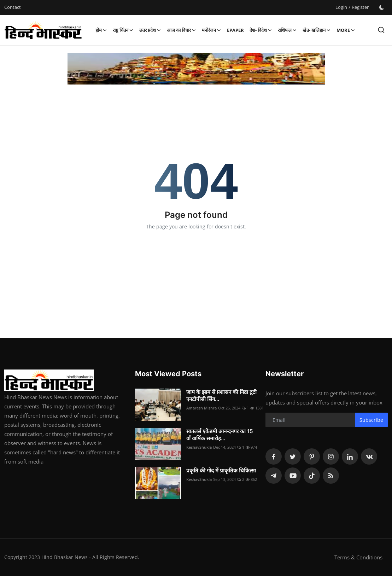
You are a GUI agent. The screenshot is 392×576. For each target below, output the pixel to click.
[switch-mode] (382, 7)
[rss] (331, 476)
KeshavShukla (199, 447)
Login (341, 7)
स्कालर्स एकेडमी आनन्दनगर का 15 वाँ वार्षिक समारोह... (220, 435)
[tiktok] (312, 476)
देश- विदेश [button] (261, 30)
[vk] (369, 456)
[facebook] (274, 456)
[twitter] (293, 456)
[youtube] (293, 476)
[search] (381, 30)
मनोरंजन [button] (212, 30)
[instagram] (331, 456)
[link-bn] (196, 69)
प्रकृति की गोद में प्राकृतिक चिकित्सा (221, 470)
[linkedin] (350, 456)
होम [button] (101, 30)
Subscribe (371, 420)
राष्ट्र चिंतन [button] (123, 30)
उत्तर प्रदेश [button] (150, 30)
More (346, 30)
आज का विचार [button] (182, 30)
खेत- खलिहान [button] (317, 30)
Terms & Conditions (358, 557)
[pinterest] (312, 456)
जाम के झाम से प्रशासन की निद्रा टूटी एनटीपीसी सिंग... (221, 395)
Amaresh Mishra (201, 408)
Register (360, 7)
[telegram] (274, 476)
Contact (13, 7)
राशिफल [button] (287, 30)
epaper (235, 30)
